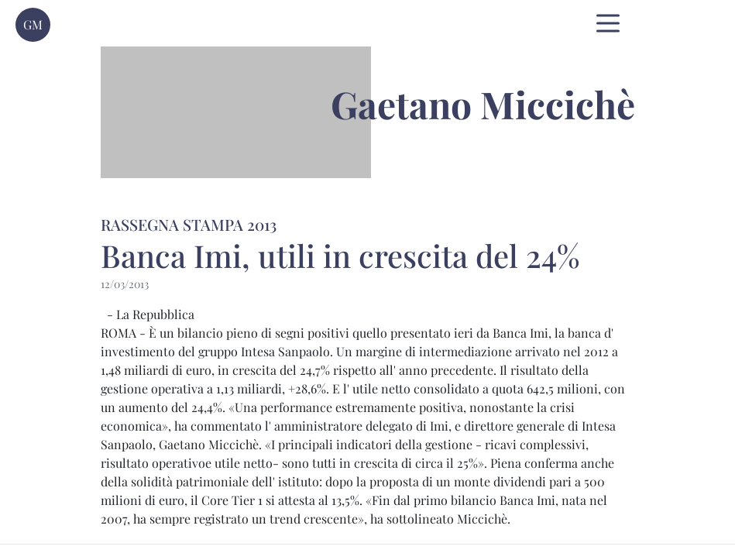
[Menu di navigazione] (608, 23)
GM (33, 24)
